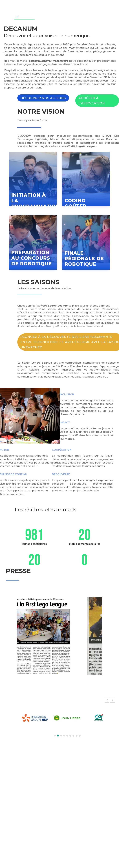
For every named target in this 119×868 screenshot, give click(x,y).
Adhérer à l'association (92, 101)
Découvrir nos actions (43, 98)
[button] (112, 700)
